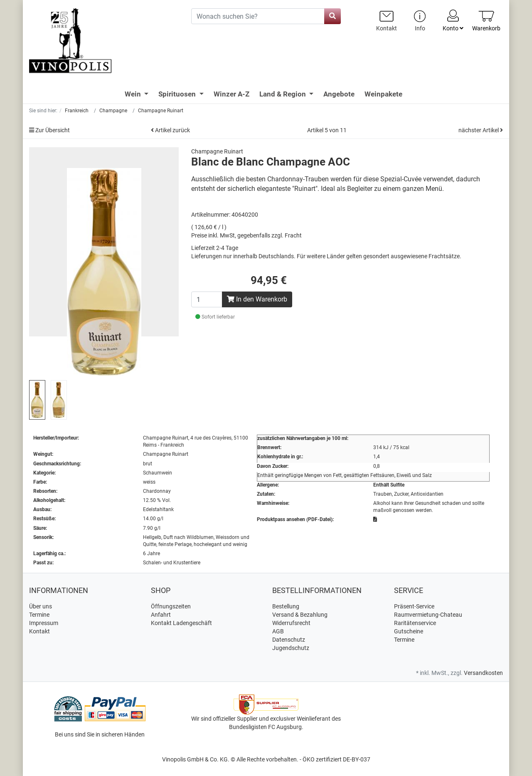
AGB (278, 631)
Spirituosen (178, 94)
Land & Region (283, 94)
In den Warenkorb (257, 299)
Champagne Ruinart (217, 151)
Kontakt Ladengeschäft (181, 623)
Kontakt (39, 631)
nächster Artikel (481, 130)
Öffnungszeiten (171, 606)
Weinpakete (383, 94)
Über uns (41, 606)
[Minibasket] (486, 21)
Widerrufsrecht (291, 623)
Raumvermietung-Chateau (428, 615)
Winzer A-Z (232, 94)
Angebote (339, 94)
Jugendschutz (291, 648)
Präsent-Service (414, 606)
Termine (39, 615)
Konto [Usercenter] (453, 20)
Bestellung (286, 606)
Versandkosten (483, 673)
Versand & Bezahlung (300, 615)
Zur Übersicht (49, 130)
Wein (134, 94)
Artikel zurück (170, 130)
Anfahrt (161, 615)
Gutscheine (409, 631)
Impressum (44, 623)
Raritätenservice (415, 623)
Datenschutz (289, 640)
